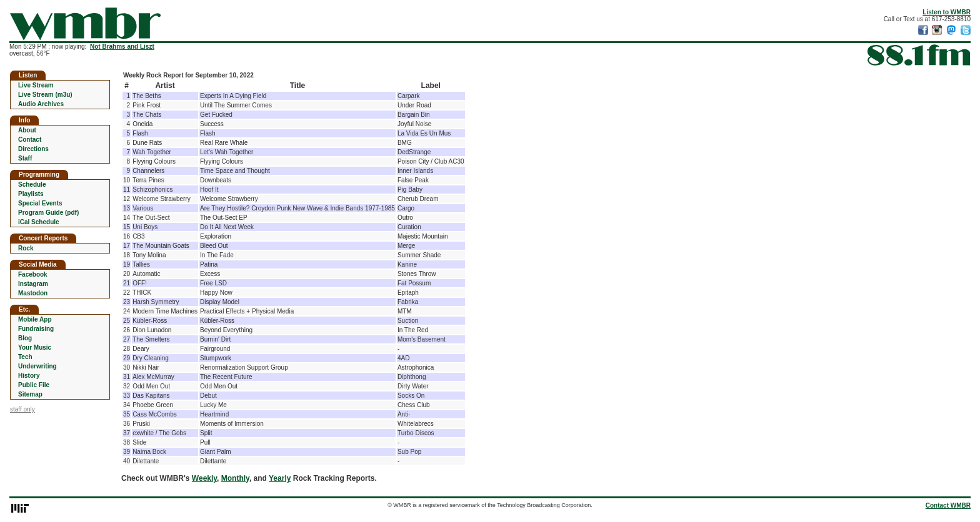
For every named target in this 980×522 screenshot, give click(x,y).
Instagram (33, 284)
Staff (25, 158)
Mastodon (33, 293)
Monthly (235, 478)
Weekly (204, 478)
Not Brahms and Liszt (122, 47)
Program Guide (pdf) (48, 213)
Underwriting (37, 366)
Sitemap (30, 394)
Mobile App (35, 319)
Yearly (280, 478)
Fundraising (36, 329)
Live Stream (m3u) (45, 95)
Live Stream (36, 85)
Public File (34, 385)
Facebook (33, 274)
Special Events (40, 203)
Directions (33, 149)
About (27, 130)
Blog (25, 338)
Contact (30, 140)
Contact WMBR (948, 505)
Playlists (31, 194)
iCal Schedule (39, 222)
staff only (22, 409)
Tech (25, 357)
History (29, 376)
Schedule (32, 185)
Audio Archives (41, 104)
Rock (26, 248)
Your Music (35, 347)
